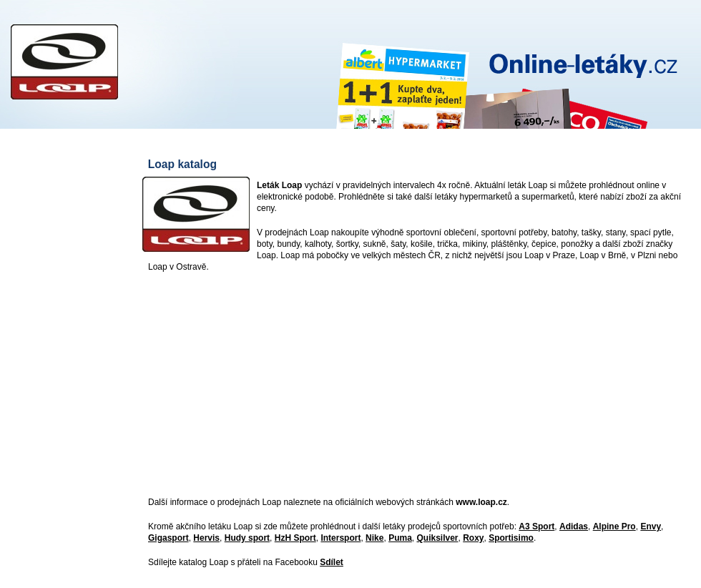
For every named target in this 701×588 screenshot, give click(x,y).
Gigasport (168, 538)
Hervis (206, 538)
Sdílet (332, 562)
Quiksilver (437, 538)
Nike (374, 538)
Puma (400, 538)
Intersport (340, 538)
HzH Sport (295, 538)
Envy (651, 526)
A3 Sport (536, 526)
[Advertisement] (389, 386)
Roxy (473, 538)
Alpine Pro (614, 526)
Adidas (574, 526)
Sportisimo (511, 538)
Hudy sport (247, 538)
